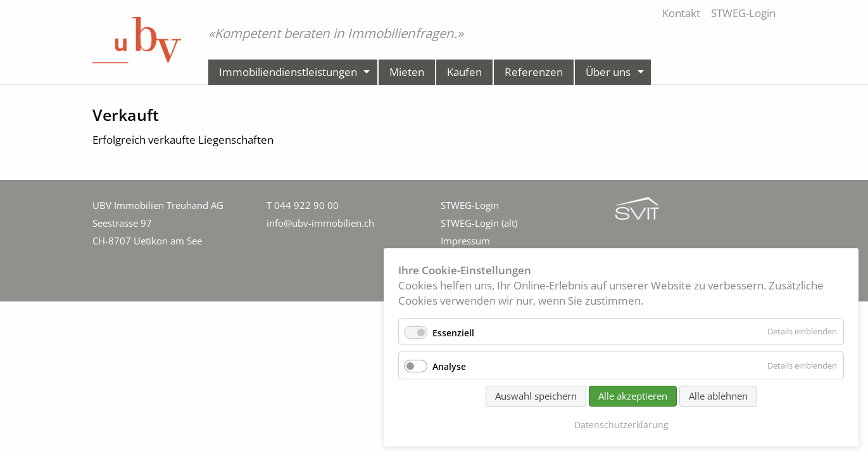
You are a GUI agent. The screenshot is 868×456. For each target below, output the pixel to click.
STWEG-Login (470, 205)
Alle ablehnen (718, 396)
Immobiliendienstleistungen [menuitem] (288, 72)
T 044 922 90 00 (303, 205)
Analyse (449, 366)
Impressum (465, 241)
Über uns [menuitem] (608, 72)
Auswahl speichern (536, 396)
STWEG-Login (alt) (479, 223)
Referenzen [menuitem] (534, 72)
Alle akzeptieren (633, 396)
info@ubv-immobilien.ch (320, 223)
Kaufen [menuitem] (464, 72)
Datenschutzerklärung (621, 425)
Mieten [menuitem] (407, 72)
